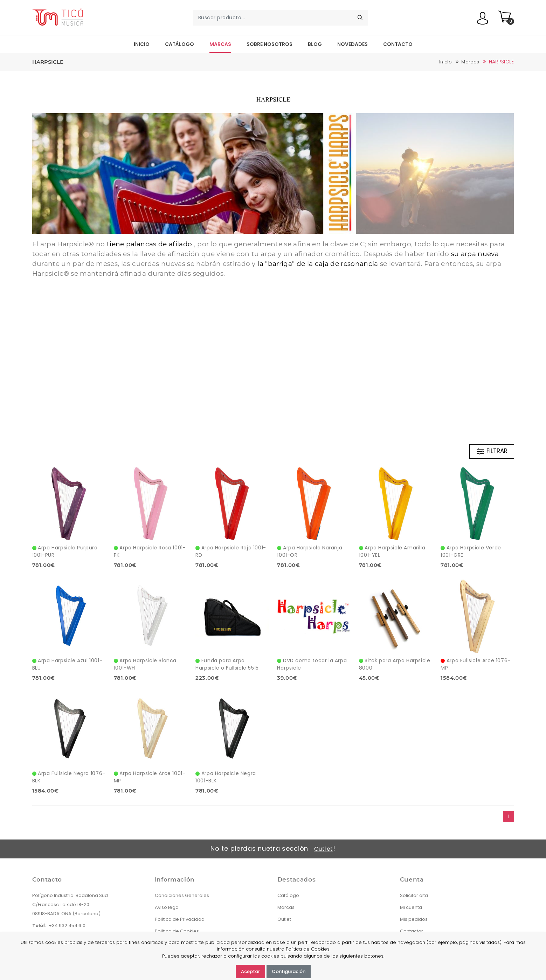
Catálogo (179, 44)
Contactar (412, 931)
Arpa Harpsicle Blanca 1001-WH (145, 664)
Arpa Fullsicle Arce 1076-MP (476, 664)
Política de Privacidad (180, 919)
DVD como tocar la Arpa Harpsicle (312, 664)
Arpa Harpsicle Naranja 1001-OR (310, 551)
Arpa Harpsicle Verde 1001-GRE (471, 551)
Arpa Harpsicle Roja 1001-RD (231, 551)
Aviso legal (167, 907)
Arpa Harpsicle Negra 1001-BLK (226, 777)
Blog (315, 44)
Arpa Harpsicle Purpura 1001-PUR (65, 551)
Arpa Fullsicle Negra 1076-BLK (69, 777)
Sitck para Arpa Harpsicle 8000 (395, 664)
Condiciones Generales (182, 895)
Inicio (142, 44)
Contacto (398, 44)
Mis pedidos (414, 919)
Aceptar (250, 971)
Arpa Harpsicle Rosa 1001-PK (150, 551)
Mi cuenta (411, 907)
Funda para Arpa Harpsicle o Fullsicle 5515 (227, 664)
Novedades (353, 44)
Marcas (220, 44)
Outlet (324, 849)
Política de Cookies (177, 931)
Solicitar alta (414, 895)
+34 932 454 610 (67, 926)
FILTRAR (492, 451)
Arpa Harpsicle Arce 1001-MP (150, 777)
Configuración (289, 971)
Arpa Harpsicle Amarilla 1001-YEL (392, 551)
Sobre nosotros (269, 44)
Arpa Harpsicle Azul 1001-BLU (67, 664)
